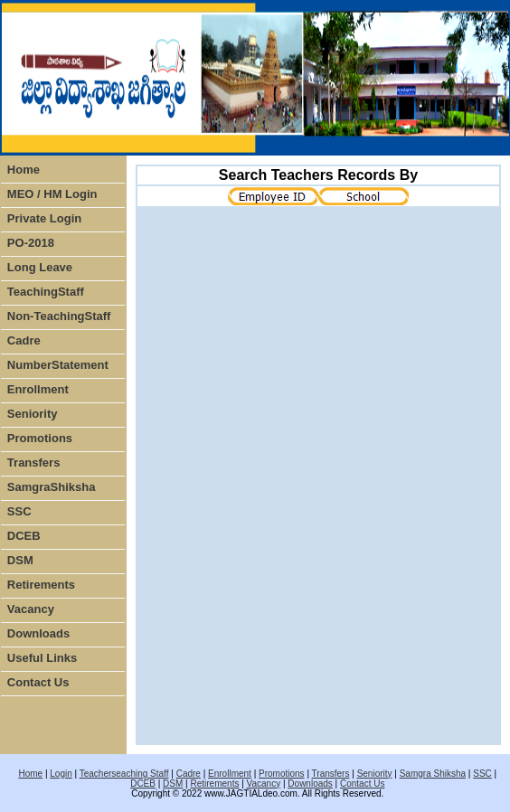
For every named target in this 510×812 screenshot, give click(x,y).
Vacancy (31, 609)
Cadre (24, 340)
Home (24, 170)
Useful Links (42, 658)
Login (61, 774)
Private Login (44, 218)
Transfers (34, 463)
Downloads (38, 633)
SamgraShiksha (52, 487)
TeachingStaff (46, 292)
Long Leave (40, 267)
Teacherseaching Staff (124, 774)
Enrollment (38, 389)
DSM (20, 560)
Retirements (41, 585)
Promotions (40, 438)
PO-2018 (31, 243)
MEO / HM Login (52, 194)
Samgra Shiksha (433, 774)
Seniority (33, 414)
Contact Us (38, 682)
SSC (19, 511)
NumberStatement (58, 365)
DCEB (24, 536)
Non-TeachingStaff (59, 316)
